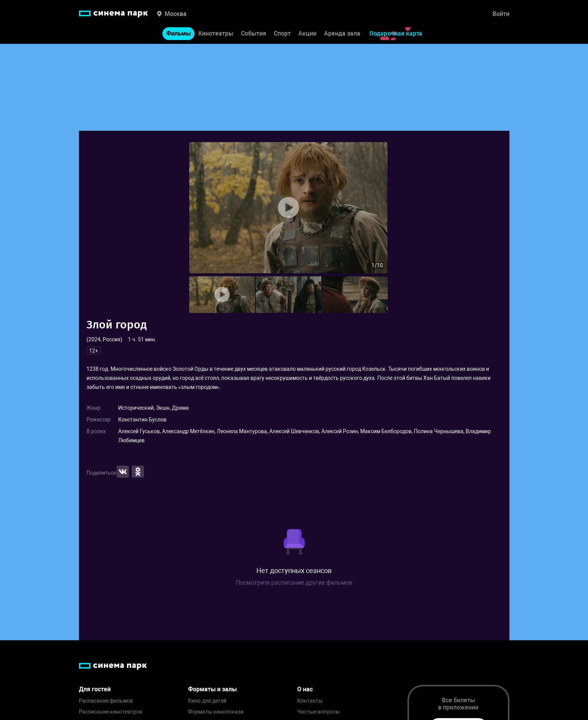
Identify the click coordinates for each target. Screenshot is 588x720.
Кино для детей (207, 701)
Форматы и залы (212, 689)
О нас (305, 689)
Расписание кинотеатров (111, 712)
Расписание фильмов (106, 701)
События (254, 33)
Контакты (310, 701)
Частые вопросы (319, 712)
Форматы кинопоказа (216, 712)
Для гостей (95, 689)
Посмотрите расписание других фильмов (294, 583)
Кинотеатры (216, 33)
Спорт (282, 33)
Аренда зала (342, 33)
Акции (307, 33)
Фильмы (178, 33)
